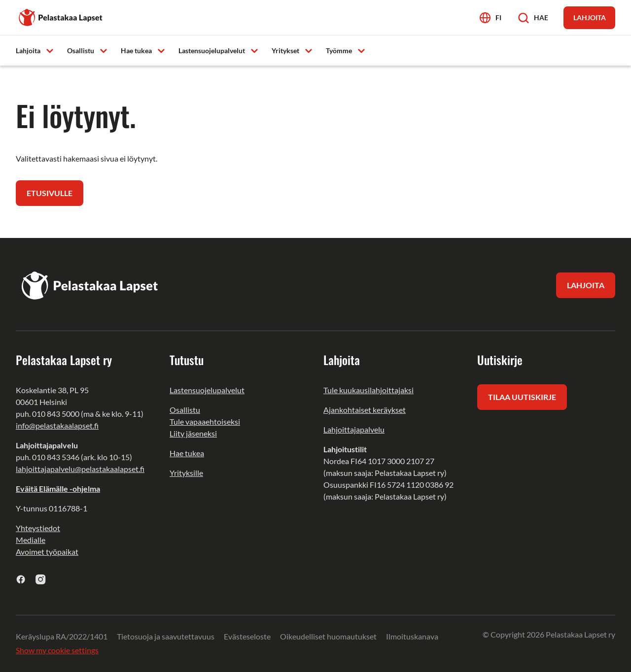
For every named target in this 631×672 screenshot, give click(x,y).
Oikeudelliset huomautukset (328, 636)
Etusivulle (50, 193)
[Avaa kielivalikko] (491, 17)
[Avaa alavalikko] (50, 50)
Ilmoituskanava (412, 636)
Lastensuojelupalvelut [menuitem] (212, 50)
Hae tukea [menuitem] (136, 50)
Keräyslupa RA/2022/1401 (62, 636)
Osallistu (185, 410)
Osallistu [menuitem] (81, 50)
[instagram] (41, 579)
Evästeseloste (247, 636)
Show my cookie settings (57, 650)
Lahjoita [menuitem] (28, 50)
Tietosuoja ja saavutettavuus (166, 636)
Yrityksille (186, 473)
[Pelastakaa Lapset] (61, 17)
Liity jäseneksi (193, 433)
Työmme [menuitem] (339, 50)
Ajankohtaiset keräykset (365, 410)
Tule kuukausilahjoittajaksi (368, 390)
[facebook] (21, 579)
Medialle (31, 540)
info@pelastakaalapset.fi (57, 425)
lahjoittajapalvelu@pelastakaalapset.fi (80, 469)
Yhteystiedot (38, 528)
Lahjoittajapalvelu (354, 429)
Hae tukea (187, 453)
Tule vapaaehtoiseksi (205, 421)
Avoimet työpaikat (47, 552)
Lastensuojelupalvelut (207, 390)
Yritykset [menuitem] (285, 50)
